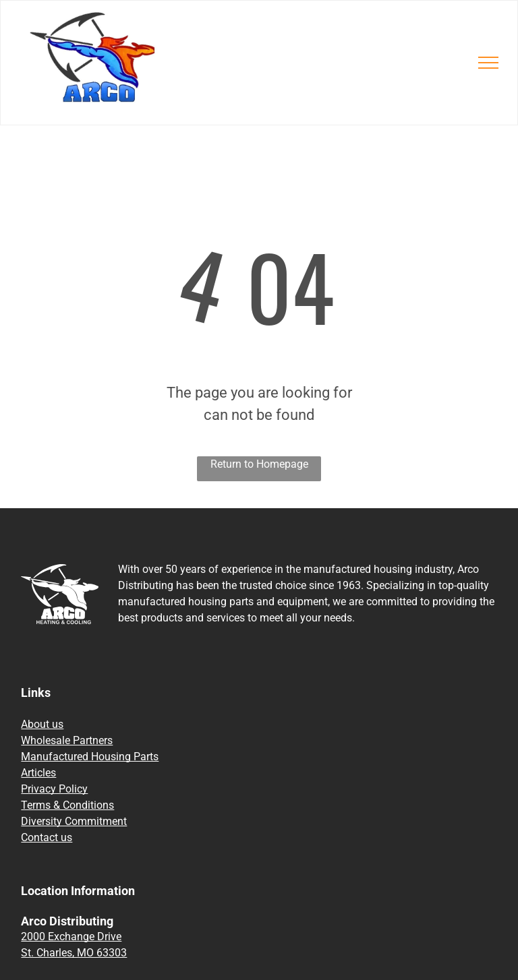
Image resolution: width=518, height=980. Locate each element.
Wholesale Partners (67, 740)
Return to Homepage (259, 464)
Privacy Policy (54, 789)
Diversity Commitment (74, 821)
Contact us (47, 837)
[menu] (488, 63)
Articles (38, 773)
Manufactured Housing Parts (90, 757)
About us (42, 724)
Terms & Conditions (67, 805)
